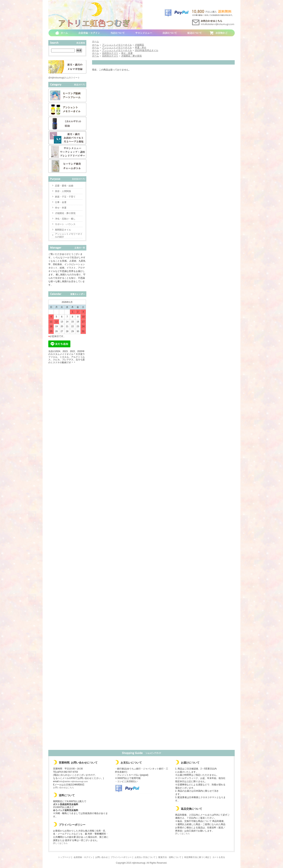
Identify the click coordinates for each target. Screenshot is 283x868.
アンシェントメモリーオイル (117, 45)
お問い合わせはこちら (64, 787)
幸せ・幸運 (61, 208)
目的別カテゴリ (110, 53)
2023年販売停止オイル (147, 50)
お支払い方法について (145, 857)
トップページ (64, 857)
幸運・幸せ (141, 47)
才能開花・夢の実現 (65, 213)
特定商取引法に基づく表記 (197, 857)
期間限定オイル (63, 230)
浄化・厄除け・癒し (65, 219)
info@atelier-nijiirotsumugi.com (74, 781)
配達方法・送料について (170, 857)
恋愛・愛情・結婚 (64, 186)
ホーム (95, 41)
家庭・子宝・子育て (65, 197)
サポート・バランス (65, 224)
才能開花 (139, 45)
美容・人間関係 (63, 191)
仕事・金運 (61, 202)
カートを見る (219, 857)
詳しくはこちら (60, 843)
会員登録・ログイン (83, 857)
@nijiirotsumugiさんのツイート (64, 78)
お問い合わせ (102, 857)
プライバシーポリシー (121, 857)
